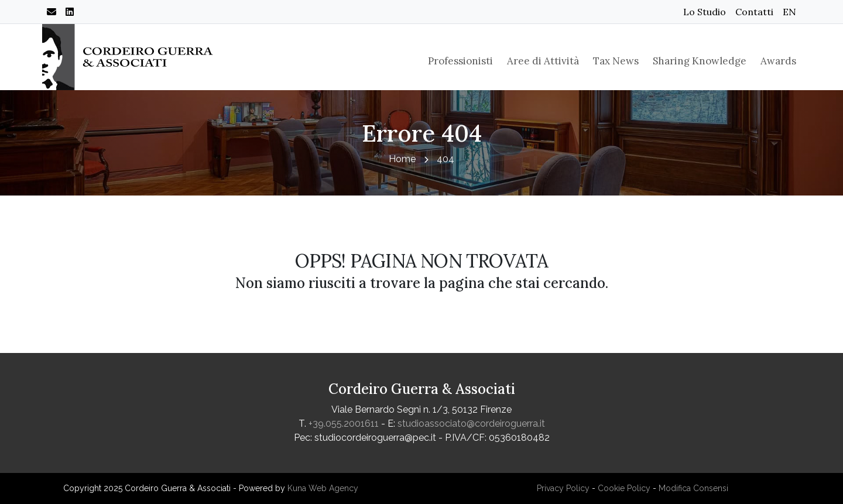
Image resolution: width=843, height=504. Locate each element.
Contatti (754, 12)
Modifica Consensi (693, 488)
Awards (778, 61)
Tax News (616, 61)
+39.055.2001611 (344, 424)
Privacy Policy (563, 488)
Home (402, 159)
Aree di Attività (543, 61)
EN (789, 12)
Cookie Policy (624, 488)
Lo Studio (705, 12)
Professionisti (460, 61)
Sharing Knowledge (700, 61)
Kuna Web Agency (323, 488)
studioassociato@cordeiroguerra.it (471, 424)
